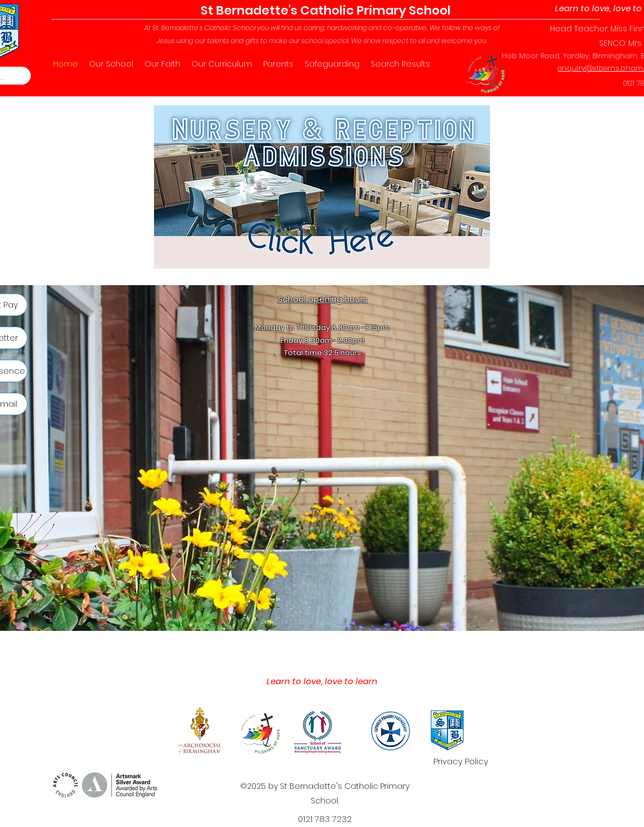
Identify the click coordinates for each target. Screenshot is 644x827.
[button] (111, 64)
